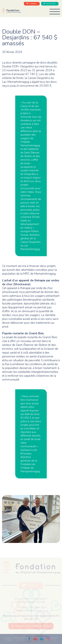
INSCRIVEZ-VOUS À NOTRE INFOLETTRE (31, 626)
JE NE (32, 4)
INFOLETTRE (50, 4)
